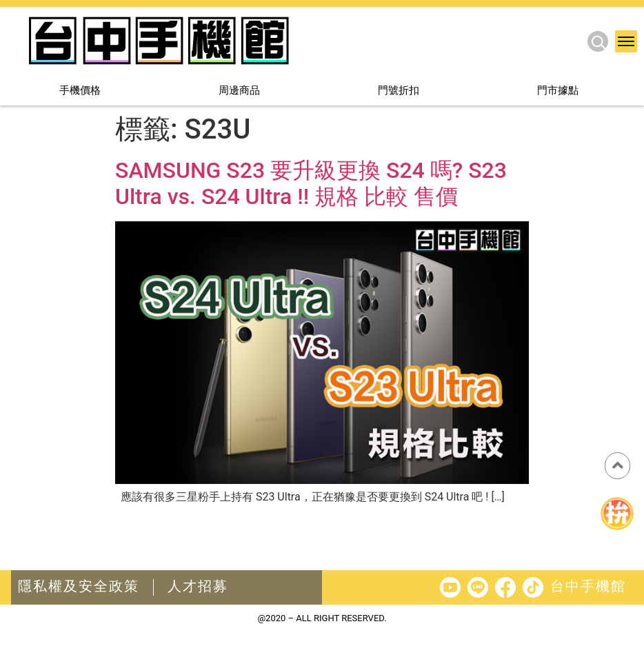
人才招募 (198, 586)
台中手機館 (588, 586)
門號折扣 (399, 91)
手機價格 (80, 91)
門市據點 (558, 91)
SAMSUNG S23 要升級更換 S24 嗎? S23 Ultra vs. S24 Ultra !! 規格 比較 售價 (311, 183)
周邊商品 (239, 91)
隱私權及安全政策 (79, 586)
